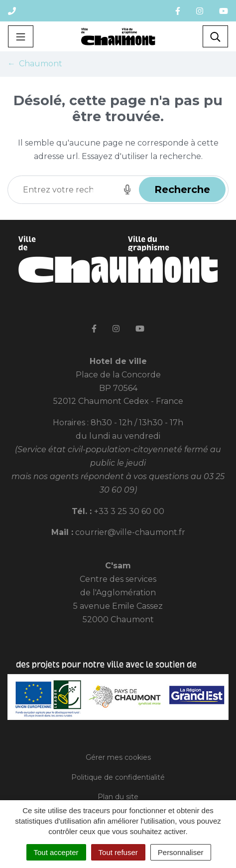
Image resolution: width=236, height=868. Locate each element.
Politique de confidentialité (118, 777)
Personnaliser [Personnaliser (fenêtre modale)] (181, 852)
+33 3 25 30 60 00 (129, 511)
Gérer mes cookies (118, 757)
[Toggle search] (215, 36)
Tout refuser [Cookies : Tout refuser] (118, 852)
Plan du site (118, 797)
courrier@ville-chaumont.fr (130, 532)
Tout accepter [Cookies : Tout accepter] (56, 852)
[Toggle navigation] (21, 36)
